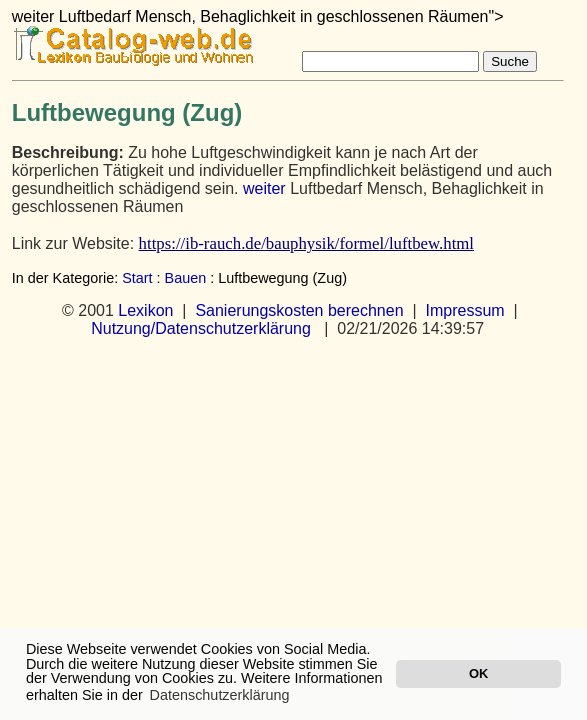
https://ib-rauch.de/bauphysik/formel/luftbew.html (306, 243)
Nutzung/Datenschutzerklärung (201, 328)
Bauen (186, 278)
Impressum (464, 310)
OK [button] (478, 673)
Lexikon (145, 310)
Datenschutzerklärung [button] (220, 695)
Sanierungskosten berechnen (299, 310)
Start (137, 278)
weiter (264, 188)
